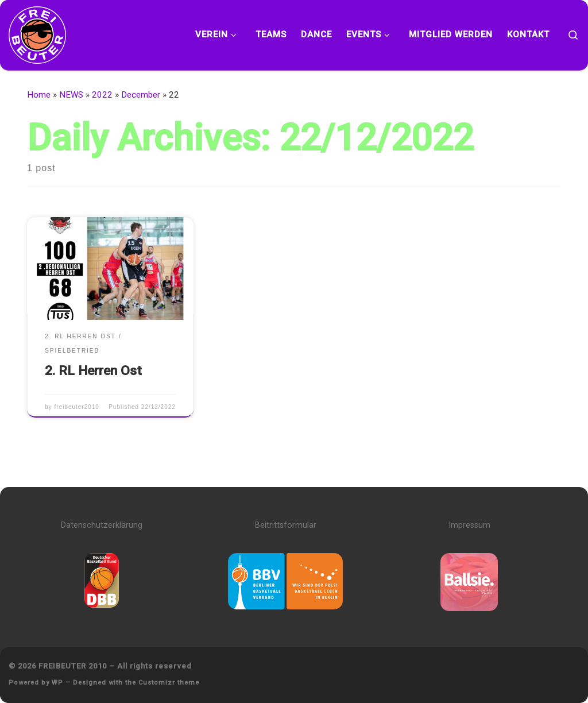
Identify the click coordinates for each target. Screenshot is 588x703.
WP (57, 683)
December (141, 95)
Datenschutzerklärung (102, 525)
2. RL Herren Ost (93, 371)
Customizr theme (169, 683)
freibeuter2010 (76, 407)
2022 (102, 95)
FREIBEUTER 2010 (73, 666)
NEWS (71, 95)
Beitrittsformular (286, 525)
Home (39, 95)
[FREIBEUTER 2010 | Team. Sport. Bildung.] (37, 33)
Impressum (469, 525)
